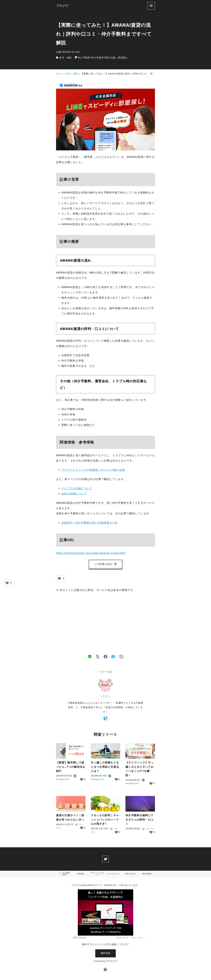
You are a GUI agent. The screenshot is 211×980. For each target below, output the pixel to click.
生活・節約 (66, 58)
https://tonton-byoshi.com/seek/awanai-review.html (91, 553)
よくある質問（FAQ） (64, 875)
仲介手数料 (84, 58)
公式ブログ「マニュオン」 (131, 939)
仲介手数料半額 (100, 58)
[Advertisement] (105, 621)
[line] (90, 657)
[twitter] (105, 860)
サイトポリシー (114, 875)
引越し (114, 58)
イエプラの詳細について (77, 488)
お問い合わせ (130, 875)
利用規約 (81, 875)
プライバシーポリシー (97, 875)
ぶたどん (105, 697)
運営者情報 (147, 875)
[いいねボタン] (59, 579)
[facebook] (106, 657)
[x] (98, 657)
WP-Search (80, 939)
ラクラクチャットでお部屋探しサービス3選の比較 (93, 470)
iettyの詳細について (74, 494)
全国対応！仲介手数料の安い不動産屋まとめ (90, 523)
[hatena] (113, 657)
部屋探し (123, 58)
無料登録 (105, 955)
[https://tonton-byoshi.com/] (105, 720)
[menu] (151, 6)
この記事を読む (106, 564)
